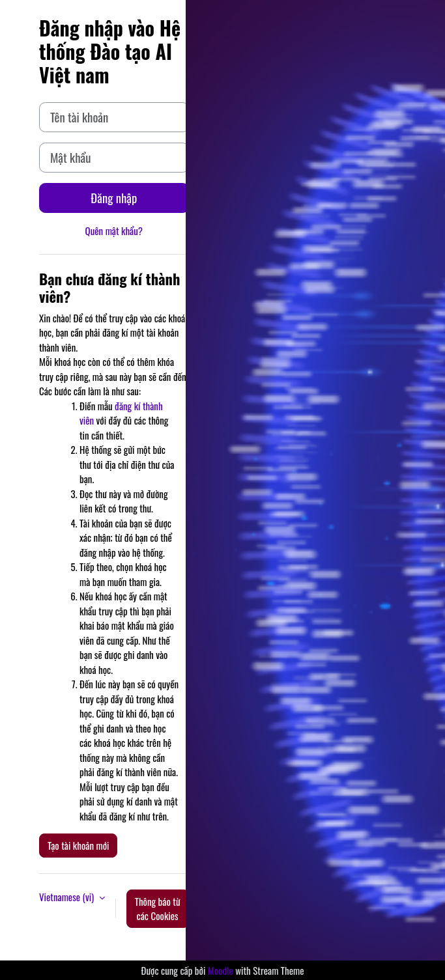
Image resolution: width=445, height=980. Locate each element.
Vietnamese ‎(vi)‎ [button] (68, 897)
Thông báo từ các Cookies (158, 909)
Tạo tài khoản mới (78, 845)
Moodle (221, 970)
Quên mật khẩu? (114, 231)
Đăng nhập (114, 198)
